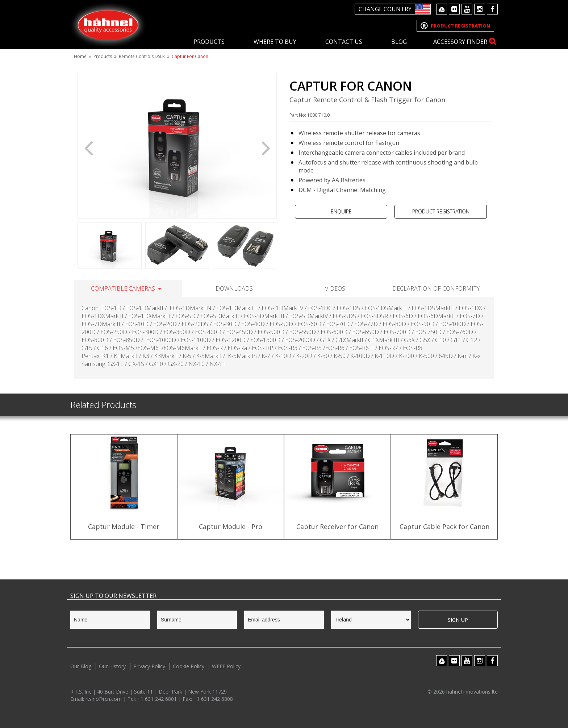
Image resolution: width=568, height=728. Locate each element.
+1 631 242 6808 (213, 699)
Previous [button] (88, 147)
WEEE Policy (226, 666)
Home (80, 56)
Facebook (492, 9)
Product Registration (441, 211)
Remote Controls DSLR (142, 56)
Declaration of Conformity (436, 288)
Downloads (234, 288)
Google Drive (442, 9)
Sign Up (458, 620)
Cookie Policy (189, 666)
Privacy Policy (149, 666)
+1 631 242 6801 (158, 699)
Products (209, 42)
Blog (399, 42)
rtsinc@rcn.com (104, 699)
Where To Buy (275, 42)
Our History (112, 666)
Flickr (454, 9)
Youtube (467, 9)
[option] (177, 146)
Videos (335, 288)
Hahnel (108, 24)
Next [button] (266, 147)
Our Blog (81, 666)
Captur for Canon (190, 56)
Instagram (480, 9)
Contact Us (344, 42)
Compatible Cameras (123, 288)
